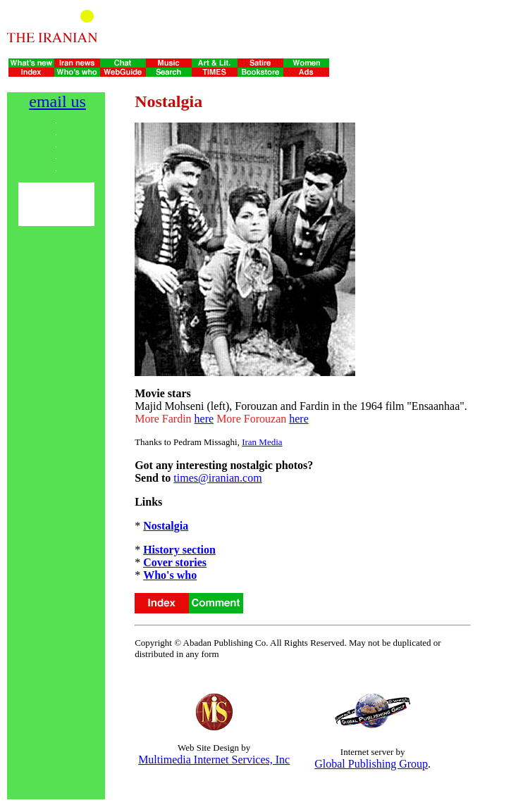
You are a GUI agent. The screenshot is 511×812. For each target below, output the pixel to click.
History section (179, 550)
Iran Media (262, 442)
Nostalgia (166, 526)
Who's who (170, 575)
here (204, 419)
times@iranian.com (217, 478)
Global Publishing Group (371, 764)
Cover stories (175, 562)
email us (57, 101)
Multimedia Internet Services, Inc (214, 760)
